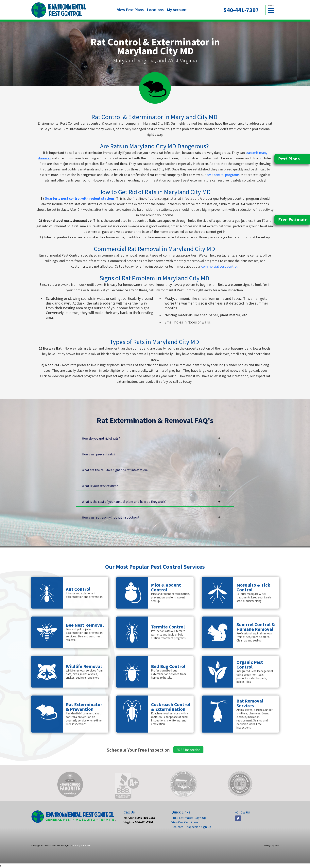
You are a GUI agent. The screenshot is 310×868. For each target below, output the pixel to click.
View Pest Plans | (131, 10)
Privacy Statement (82, 845)
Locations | (156, 10)
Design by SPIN (272, 845)
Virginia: (138, 822)
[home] (59, 10)
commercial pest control (219, 266)
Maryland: (139, 818)
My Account (177, 10)
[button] (272, 10)
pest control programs (223, 175)
